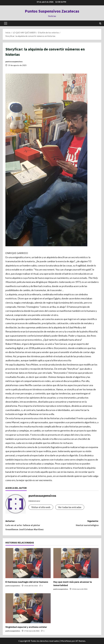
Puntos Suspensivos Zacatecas (52, 11)
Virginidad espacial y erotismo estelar (26, 627)
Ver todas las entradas (70, 507)
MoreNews (66, 641)
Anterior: (29, 525)
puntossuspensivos (14, 61)
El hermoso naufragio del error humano (27, 582)
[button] (6, 23)
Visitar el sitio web (41, 507)
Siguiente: (75, 523)
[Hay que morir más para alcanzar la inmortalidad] (76, 563)
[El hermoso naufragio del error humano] (28, 563)
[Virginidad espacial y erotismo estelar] (28, 608)
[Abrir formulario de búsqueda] (100, 23)
